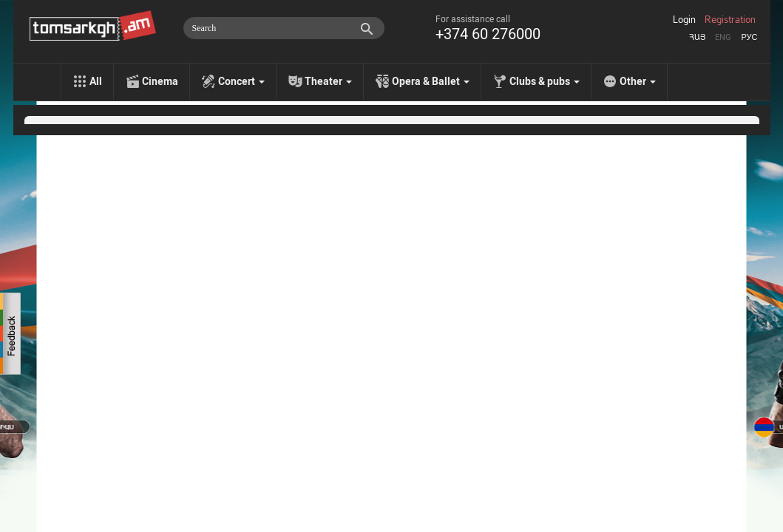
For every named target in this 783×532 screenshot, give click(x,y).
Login (684, 20)
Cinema (160, 81)
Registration (730, 20)
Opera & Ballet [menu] (431, 81)
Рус (749, 37)
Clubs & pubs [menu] (545, 81)
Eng (723, 37)
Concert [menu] (241, 81)
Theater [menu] (328, 81)
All (96, 81)
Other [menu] (638, 81)
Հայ (697, 37)
